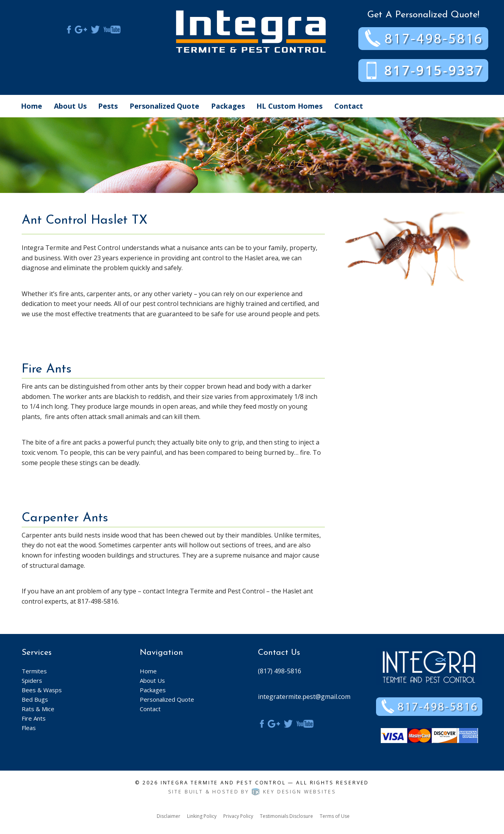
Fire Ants (34, 718)
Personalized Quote (164, 106)
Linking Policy (202, 816)
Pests (108, 106)
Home (31, 106)
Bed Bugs (35, 699)
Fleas (29, 728)
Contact (349, 106)
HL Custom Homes (289, 106)
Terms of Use (335, 816)
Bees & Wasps (42, 690)
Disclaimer (169, 816)
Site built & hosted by (252, 792)
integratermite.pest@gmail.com (304, 697)
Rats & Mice (38, 709)
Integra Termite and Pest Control (223, 783)
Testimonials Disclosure (286, 816)
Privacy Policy (238, 816)
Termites (34, 671)
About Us (70, 106)
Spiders (32, 680)
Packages (228, 106)
